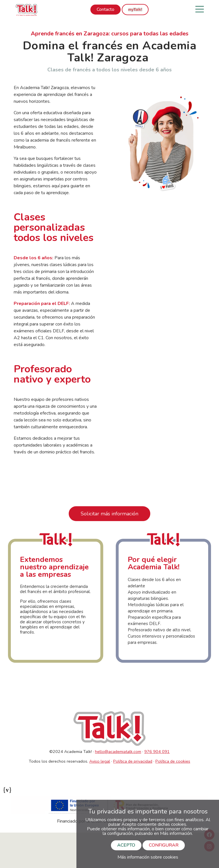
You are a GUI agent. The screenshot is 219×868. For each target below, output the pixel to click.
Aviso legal (100, 761)
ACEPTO (126, 845)
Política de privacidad (133, 761)
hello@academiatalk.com (118, 752)
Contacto (106, 9)
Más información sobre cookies (148, 857)
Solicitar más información (109, 514)
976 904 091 (157, 752)
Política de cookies (173, 761)
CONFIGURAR (164, 845)
